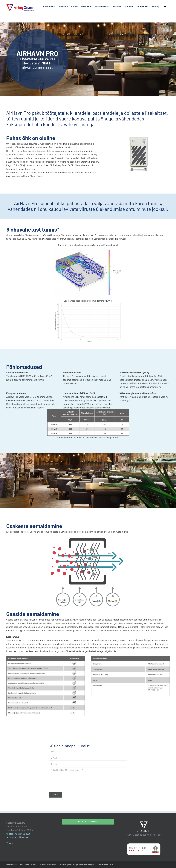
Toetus (10, 843)
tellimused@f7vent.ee (17, 837)
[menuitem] (165, 6)
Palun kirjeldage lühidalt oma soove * (88, 778)
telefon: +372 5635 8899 (18, 834)
